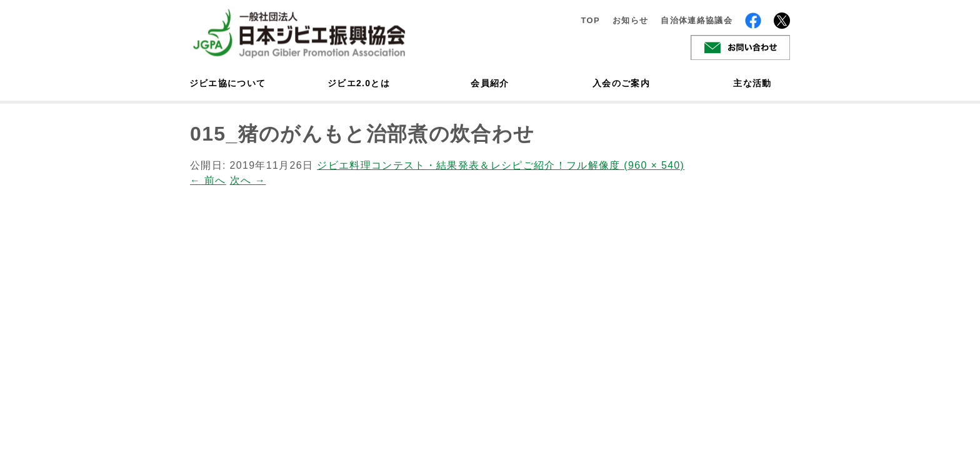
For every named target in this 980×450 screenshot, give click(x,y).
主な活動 (752, 83)
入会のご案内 (621, 83)
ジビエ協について (227, 83)
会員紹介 (490, 83)
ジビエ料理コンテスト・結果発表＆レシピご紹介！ (442, 165)
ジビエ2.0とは (359, 83)
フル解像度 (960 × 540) (625, 165)
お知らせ (630, 20)
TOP (590, 20)
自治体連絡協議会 (697, 20)
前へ (208, 180)
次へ (248, 180)
